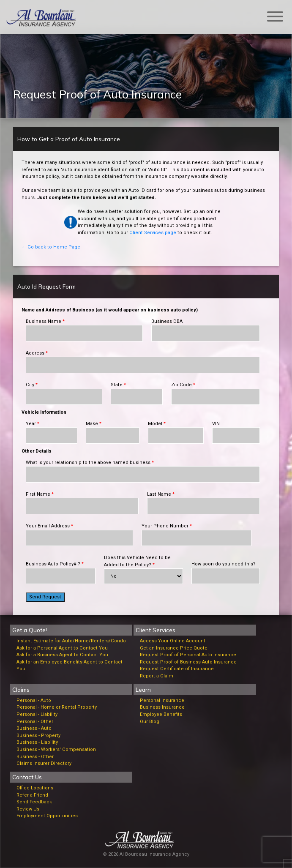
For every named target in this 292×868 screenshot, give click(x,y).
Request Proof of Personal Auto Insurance (188, 655)
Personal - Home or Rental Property (57, 707)
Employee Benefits (161, 714)
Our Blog (150, 722)
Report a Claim (157, 676)
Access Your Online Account (173, 641)
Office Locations (35, 788)
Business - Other (35, 757)
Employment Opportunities (47, 816)
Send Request (45, 597)
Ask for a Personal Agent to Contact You (62, 648)
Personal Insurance (162, 700)
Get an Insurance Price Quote (174, 648)
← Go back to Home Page (51, 247)
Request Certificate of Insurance (177, 669)
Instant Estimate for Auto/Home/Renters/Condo (71, 641)
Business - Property (38, 736)
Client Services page (153, 233)
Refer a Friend (32, 795)
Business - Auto (34, 728)
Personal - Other (35, 722)
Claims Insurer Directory (44, 763)
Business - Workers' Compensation (56, 749)
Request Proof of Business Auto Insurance (188, 662)
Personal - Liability (37, 714)
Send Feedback (34, 802)
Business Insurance (162, 707)
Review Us (28, 809)
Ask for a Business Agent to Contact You (62, 655)
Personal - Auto (34, 700)
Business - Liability (37, 742)
